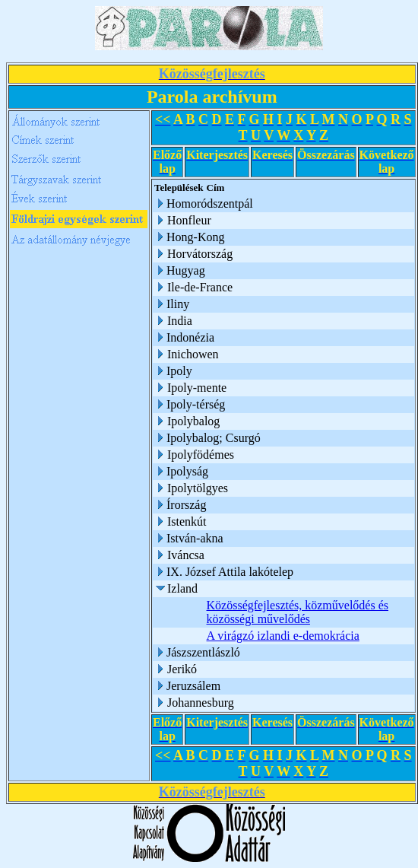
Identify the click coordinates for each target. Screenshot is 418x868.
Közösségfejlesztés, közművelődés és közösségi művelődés (298, 612)
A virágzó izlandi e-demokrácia (283, 636)
